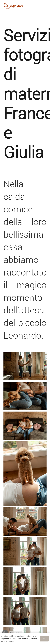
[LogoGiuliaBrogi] (14, 6)
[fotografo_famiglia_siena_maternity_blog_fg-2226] (25, 521)
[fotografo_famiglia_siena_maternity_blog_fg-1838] (25, 366)
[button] (38, 6)
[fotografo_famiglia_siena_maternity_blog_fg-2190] (25, 551)
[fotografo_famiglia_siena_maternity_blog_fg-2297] (25, 426)
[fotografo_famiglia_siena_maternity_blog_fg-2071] (25, 611)
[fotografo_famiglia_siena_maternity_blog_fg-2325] (25, 396)
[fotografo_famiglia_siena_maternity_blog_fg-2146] (25, 581)
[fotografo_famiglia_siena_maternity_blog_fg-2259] (25, 474)
